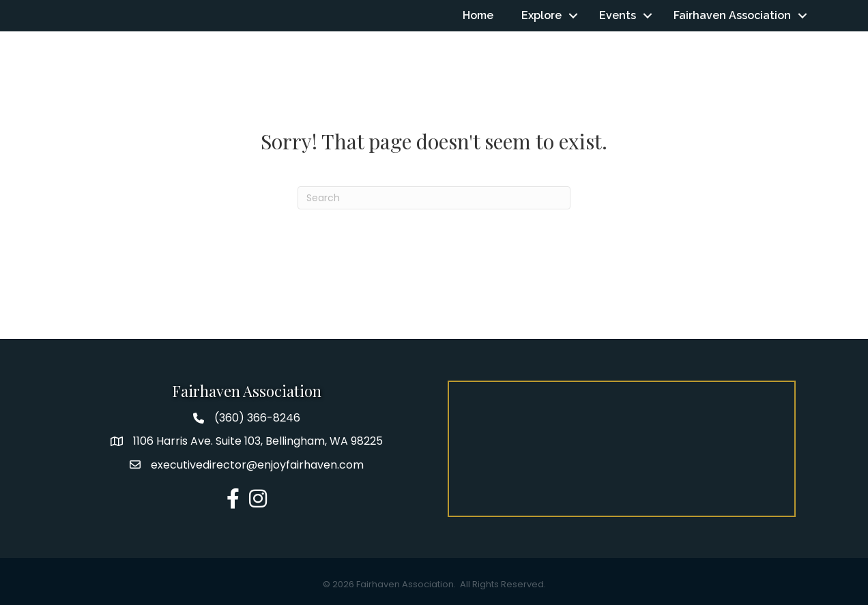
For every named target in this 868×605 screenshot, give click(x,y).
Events (618, 15)
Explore (541, 15)
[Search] (434, 198)
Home (478, 15)
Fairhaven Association (732, 15)
